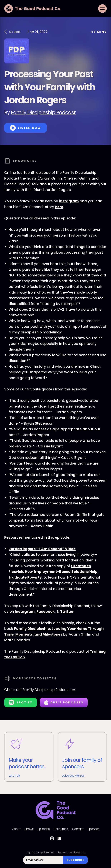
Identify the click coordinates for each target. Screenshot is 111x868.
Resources (61, 829)
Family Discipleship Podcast (43, 112)
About (16, 829)
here (59, 207)
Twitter (67, 612)
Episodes (44, 829)
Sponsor (93, 829)
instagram (69, 201)
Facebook (46, 612)
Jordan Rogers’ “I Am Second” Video (42, 549)
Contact (78, 829)
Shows (29, 829)
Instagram (25, 612)
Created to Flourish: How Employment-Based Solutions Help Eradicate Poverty (53, 572)
